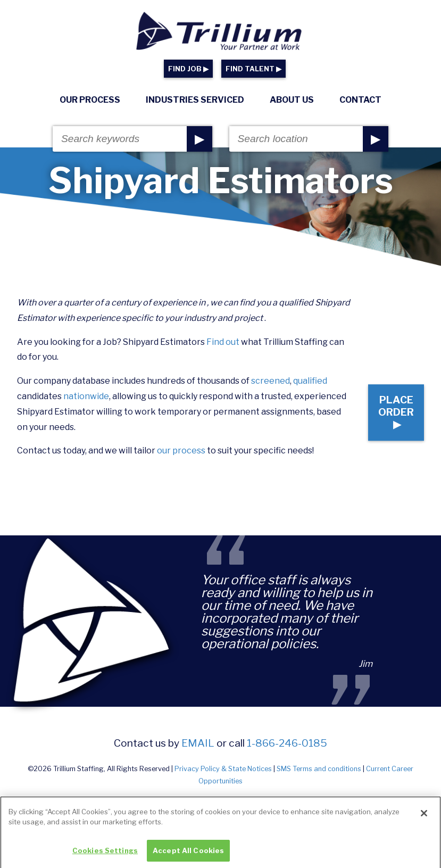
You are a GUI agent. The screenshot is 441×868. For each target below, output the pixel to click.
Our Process (90, 100)
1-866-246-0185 (287, 743)
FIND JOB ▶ (188, 69)
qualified (310, 381)
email (198, 743)
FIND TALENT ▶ (253, 69)
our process (181, 450)
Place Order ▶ (388, 405)
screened (271, 381)
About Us (292, 100)
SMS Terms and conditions (319, 769)
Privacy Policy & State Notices (223, 769)
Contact (360, 100)
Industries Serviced (195, 100)
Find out (223, 342)
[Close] (424, 821)
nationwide (86, 396)
